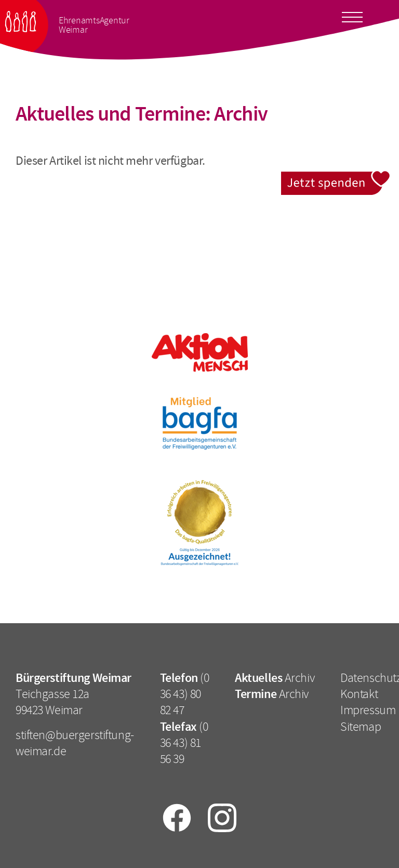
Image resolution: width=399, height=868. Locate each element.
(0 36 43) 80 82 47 (185, 694)
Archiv (300, 678)
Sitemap (361, 727)
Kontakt (359, 694)
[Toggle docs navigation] (352, 15)
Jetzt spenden (336, 177)
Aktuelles (258, 678)
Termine (256, 694)
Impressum (368, 710)
